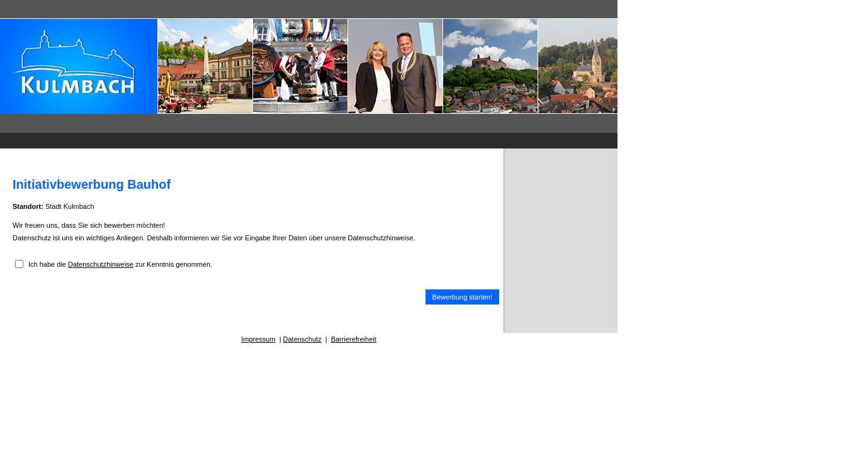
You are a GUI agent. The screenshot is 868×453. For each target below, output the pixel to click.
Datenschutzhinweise (101, 264)
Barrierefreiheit (354, 339)
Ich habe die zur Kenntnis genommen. (120, 264)
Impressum (258, 339)
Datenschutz (302, 339)
